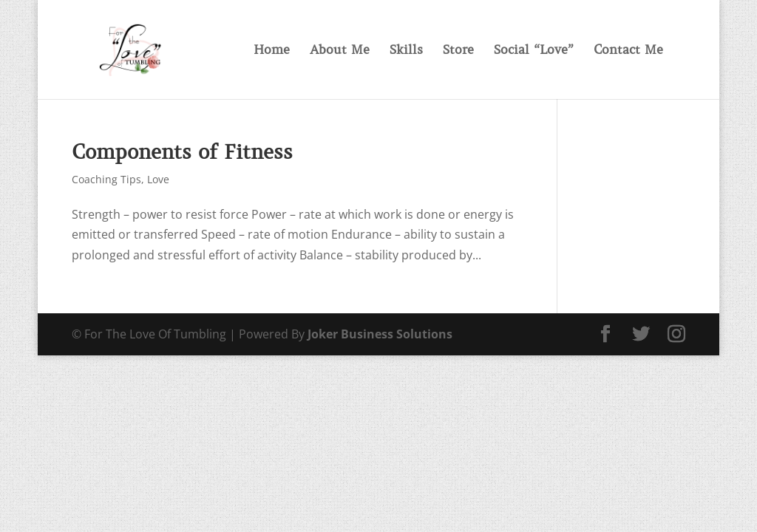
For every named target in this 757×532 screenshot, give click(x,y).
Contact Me (628, 51)
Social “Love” (534, 51)
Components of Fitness (182, 152)
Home (272, 51)
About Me (340, 51)
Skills (406, 51)
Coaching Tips (106, 179)
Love (158, 179)
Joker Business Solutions (380, 334)
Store (458, 51)
